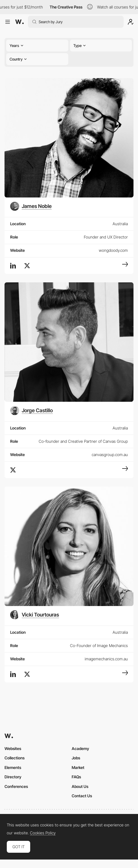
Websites (13, 748)
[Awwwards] (19, 22)
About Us (80, 786)
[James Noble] (31, 206)
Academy (80, 748)
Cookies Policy (43, 833)
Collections (15, 758)
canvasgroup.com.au (110, 455)
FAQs (76, 777)
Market (78, 767)
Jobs (76, 758)
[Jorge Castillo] (31, 411)
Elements (13, 767)
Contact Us (82, 796)
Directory (13, 777)
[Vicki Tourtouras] (35, 615)
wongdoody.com (113, 250)
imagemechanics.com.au (106, 659)
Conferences (16, 786)
